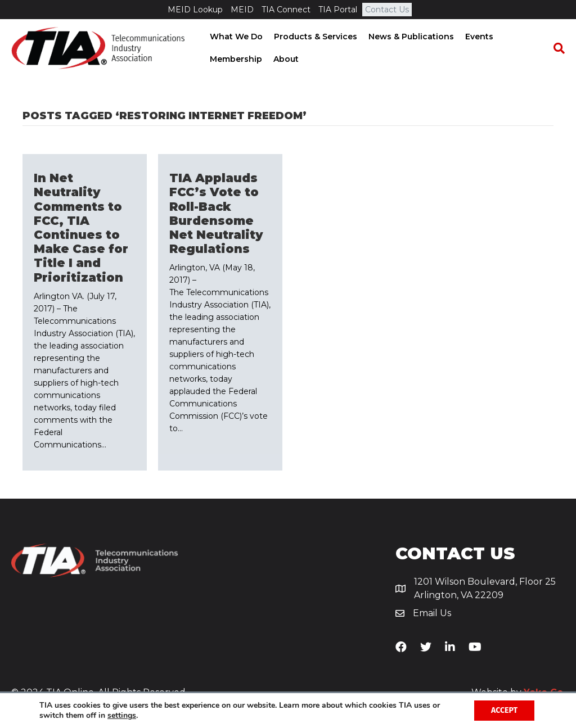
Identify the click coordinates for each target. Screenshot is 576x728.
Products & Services (314, 37)
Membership (235, 59)
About (285, 59)
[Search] (556, 48)
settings (122, 716)
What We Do (235, 37)
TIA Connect (286, 10)
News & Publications (410, 37)
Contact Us (387, 10)
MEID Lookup (195, 10)
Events (478, 37)
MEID (242, 10)
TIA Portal (338, 10)
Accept (504, 710)
